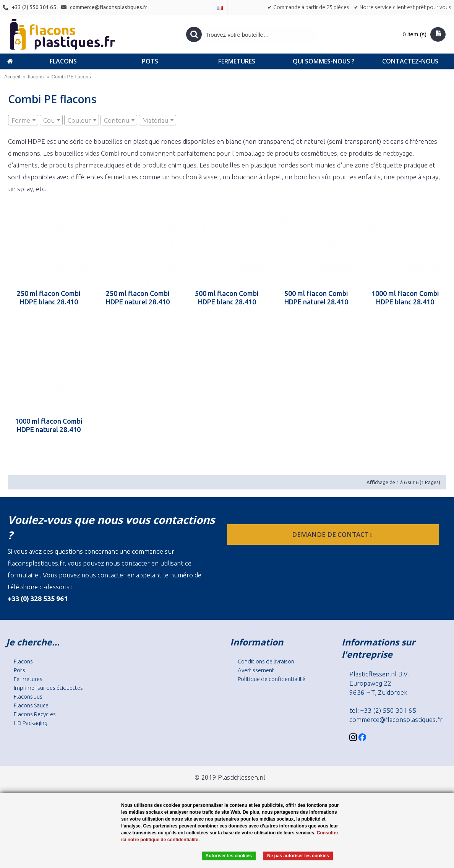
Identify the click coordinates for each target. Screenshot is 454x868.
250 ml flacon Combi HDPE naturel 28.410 (138, 297)
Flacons (23, 661)
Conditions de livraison (266, 661)
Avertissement (256, 670)
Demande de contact (333, 534)
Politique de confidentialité (272, 679)
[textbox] (23, 120)
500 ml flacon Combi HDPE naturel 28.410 (316, 297)
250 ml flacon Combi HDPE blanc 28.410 (49, 297)
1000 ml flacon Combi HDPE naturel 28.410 (49, 425)
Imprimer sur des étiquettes (48, 688)
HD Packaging (31, 723)
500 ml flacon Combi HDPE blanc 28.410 (227, 297)
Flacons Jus (28, 697)
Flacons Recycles (35, 714)
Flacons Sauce (31, 705)
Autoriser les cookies (229, 856)
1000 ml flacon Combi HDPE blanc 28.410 (405, 297)
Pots (19, 670)
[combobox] (23, 120)
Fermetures (28, 679)
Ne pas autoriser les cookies (298, 856)
